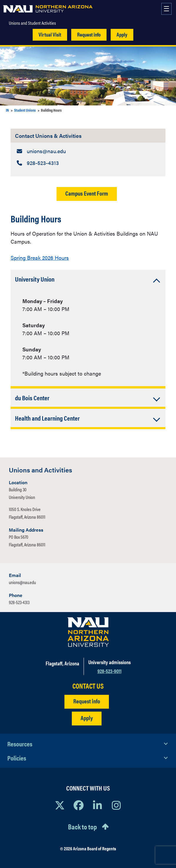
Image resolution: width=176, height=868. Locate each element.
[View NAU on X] (60, 805)
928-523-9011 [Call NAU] (109, 671)
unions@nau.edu (22, 582)
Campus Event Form (87, 193)
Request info (89, 34)
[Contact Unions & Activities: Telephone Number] (88, 163)
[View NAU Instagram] (116, 805)
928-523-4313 (19, 602)
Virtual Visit (50, 34)
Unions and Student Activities (32, 23)
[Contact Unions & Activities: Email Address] (88, 151)
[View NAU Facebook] (79, 805)
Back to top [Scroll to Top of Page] (82, 826)
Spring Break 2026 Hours (40, 258)
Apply (122, 34)
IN (7, 110)
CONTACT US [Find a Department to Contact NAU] (88, 686)
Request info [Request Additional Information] (87, 701)
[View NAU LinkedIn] (97, 805)
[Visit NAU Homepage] (88, 632)
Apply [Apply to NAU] (87, 718)
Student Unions (25, 110)
